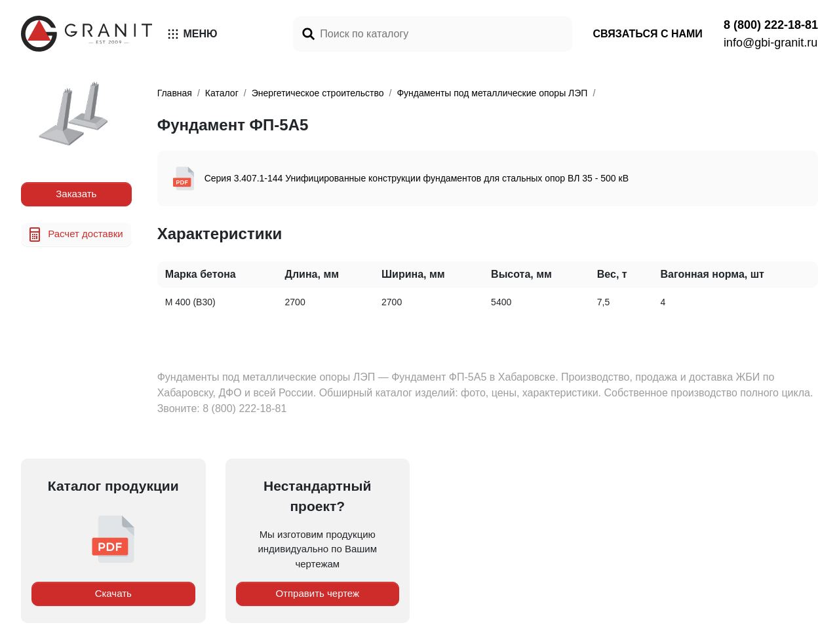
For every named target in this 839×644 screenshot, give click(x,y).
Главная (175, 93)
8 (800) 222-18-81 (771, 25)
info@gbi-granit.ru (771, 43)
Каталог (222, 93)
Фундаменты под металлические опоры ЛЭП (492, 93)
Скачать (113, 593)
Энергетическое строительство (318, 93)
